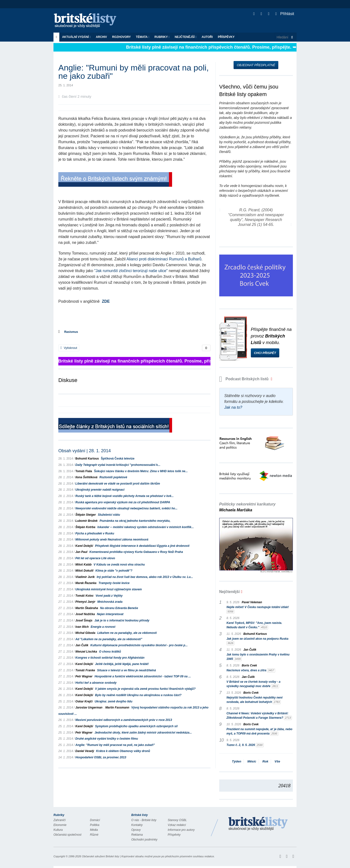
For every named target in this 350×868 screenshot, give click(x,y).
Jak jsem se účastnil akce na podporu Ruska (258, 641)
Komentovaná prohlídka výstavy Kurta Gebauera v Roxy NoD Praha (136, 552)
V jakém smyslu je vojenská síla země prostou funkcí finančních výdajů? (145, 689)
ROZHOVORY (121, 37)
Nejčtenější (186, 37)
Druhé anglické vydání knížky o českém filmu (107, 739)
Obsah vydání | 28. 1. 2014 (85, 451)
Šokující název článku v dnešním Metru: (141, 471)
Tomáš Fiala (84, 471)
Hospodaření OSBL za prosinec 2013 (101, 757)
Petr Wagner (84, 676)
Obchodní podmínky (144, 840)
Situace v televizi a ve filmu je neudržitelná (126, 670)
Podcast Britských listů (245, 379)
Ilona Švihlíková (86, 477)
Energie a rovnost (103, 627)
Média (94, 830)
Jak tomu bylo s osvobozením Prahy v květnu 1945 (258, 657)
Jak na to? (233, 407)
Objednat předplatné (256, 65)
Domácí (95, 820)
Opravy (136, 830)
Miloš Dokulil (84, 571)
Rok (265, 761)
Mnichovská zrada (110, 602)
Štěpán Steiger (86, 515)
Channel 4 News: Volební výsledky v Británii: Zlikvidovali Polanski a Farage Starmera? (259, 716)
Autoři (207, 37)
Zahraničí (60, 820)
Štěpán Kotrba (85, 527)
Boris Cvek (249, 665)
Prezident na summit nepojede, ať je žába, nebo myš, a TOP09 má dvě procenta (259, 732)
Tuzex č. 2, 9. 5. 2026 (245, 745)
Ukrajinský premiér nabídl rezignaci (100, 490)
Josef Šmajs (84, 620)
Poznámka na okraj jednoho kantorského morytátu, (135, 521)
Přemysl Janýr (85, 602)
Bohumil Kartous (87, 459)
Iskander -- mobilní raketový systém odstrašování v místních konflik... (145, 527)
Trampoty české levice (114, 583)
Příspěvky (226, 37)
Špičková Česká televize (118, 459)
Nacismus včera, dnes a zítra (251, 670)
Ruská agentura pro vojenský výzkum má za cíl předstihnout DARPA (123, 502)
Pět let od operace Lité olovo (95, 558)
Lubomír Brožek (86, 521)
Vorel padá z (109, 596)
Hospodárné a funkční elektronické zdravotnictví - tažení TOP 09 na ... (143, 676)
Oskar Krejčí (84, 701)
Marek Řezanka (86, 583)
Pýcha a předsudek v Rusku (95, 533)
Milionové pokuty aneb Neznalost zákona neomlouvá (112, 540)
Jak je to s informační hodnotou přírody (122, 620)
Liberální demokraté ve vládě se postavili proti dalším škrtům (118, 484)
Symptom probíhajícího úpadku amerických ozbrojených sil (136, 726)
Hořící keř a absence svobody (96, 683)
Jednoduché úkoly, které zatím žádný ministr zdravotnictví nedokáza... (143, 733)
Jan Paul (81, 552)
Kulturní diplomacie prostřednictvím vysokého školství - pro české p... (139, 645)
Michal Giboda (85, 633)
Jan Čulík (82, 645)
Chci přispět (265, 353)
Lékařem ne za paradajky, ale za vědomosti (127, 633)
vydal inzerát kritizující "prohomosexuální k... (118, 465)
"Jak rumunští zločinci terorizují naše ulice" (131, 271)
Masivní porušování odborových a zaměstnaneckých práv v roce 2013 (124, 720)
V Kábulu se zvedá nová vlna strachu (119, 565)
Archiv (101, 37)
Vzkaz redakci (177, 825)
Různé (94, 835)
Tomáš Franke (85, 670)
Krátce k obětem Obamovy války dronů (123, 751)
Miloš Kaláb (83, 565)
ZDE (106, 301)
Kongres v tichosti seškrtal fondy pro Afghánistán (110, 658)
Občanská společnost (67, 835)
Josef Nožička (85, 614)
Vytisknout (69, 348)
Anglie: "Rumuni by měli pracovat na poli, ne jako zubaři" (115, 745)
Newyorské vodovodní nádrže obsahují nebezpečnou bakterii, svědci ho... (126, 508)
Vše (277, 761)
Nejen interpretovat (110, 614)
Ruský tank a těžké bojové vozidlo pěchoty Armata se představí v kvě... (124, 496)
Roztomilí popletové (113, 477)
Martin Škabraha (87, 608)
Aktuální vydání (76, 37)
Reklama (137, 835)
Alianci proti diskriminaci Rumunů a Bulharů (164, 259)
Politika (95, 825)
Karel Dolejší (84, 546)
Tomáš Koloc (84, 596)
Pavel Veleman (252, 602)
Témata (143, 37)
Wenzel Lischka (86, 652)
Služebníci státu (109, 515)
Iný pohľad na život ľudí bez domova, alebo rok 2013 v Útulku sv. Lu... (145, 577)
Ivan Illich (82, 627)
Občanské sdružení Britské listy (101, 856)
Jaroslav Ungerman (89, 708)
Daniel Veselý (85, 751)
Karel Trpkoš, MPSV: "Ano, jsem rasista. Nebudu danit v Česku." (254, 625)
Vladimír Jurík (85, 577)
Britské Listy (258, 824)
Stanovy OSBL (177, 820)
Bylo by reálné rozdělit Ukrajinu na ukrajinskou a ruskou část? (138, 695)
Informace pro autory (181, 830)
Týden (236, 761)
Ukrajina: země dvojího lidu (113, 701)
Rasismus (71, 332)
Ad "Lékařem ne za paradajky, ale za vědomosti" (109, 639)
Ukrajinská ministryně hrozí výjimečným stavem (109, 589)
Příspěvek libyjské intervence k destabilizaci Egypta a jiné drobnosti (142, 546)
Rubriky (162, 37)
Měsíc (252, 761)
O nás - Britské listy (144, 820)
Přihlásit (285, 14)
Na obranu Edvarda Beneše (119, 608)
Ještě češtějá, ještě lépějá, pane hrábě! (122, 664)
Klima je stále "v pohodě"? (114, 571)
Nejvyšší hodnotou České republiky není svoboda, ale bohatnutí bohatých (255, 700)
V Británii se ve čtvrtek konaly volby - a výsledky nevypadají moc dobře (254, 684)
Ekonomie (60, 825)
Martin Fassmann (117, 708)
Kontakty (137, 825)
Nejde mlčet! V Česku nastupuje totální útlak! (258, 610)
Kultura (58, 830)
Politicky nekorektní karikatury (247, 507)
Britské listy (87, 21)
